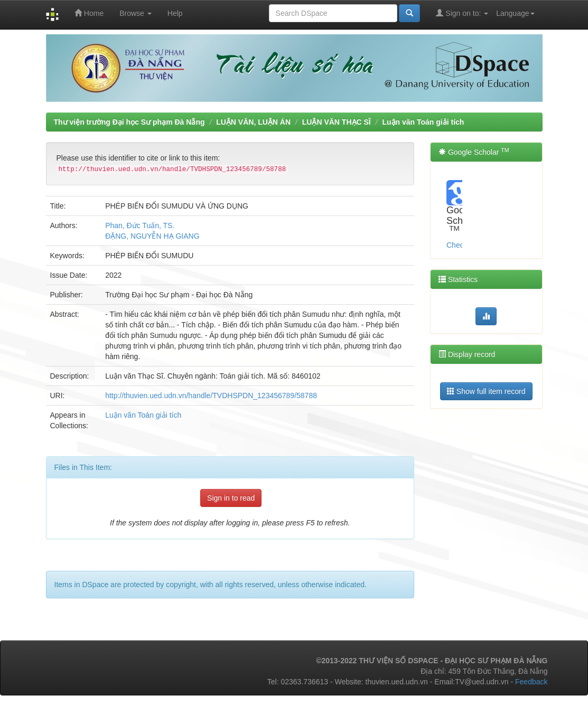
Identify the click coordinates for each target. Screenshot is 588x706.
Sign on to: (462, 13)
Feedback (531, 682)
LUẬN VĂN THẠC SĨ (337, 122)
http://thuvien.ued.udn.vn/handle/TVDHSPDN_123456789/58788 (211, 396)
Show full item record (486, 391)
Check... (460, 245)
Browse (136, 13)
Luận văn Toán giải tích (423, 122)
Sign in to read (231, 498)
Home (89, 13)
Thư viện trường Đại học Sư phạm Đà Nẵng (129, 122)
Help (175, 13)
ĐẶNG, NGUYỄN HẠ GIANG (152, 236)
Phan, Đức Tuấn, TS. (140, 225)
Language (515, 13)
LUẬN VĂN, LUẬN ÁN (253, 122)
